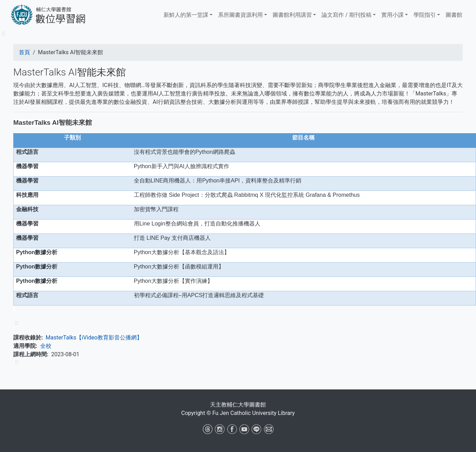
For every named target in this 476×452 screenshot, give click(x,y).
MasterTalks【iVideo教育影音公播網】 (94, 338)
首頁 (24, 52)
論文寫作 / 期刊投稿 (347, 15)
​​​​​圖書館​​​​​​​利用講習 (292, 15)
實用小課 (392, 15)
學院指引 (425, 15)
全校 (46, 346)
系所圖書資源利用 (240, 15)
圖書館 (454, 15)
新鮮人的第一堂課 (186, 15)
